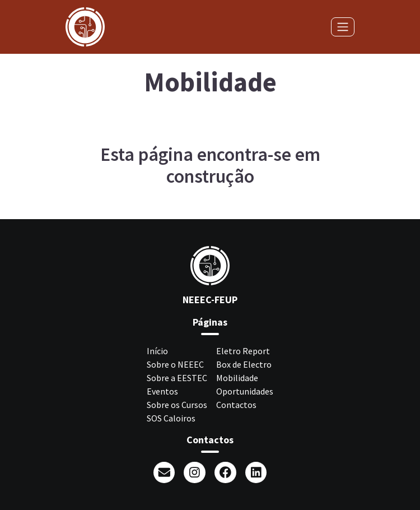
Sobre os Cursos (177, 405)
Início (157, 351)
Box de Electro (244, 364)
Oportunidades (245, 391)
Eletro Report (243, 351)
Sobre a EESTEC (177, 378)
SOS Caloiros (171, 418)
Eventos (162, 391)
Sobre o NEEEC (175, 364)
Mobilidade (237, 378)
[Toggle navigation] (343, 27)
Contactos (236, 405)
